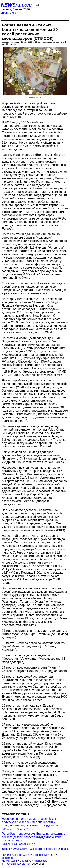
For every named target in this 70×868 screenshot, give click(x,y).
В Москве (25, 861)
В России (7, 829)
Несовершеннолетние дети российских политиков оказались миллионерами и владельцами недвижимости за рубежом (30, 822)
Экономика (9, 13)
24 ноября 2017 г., (25, 844)
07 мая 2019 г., (25, 829)
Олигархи (63, 849)
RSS (53, 855)
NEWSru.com (16, 5)
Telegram (7, 858)
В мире (6, 844)
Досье (17, 855)
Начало (6, 855)
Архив (27, 855)
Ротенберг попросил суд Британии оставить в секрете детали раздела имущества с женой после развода (34, 837)
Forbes (18, 103)
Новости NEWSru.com (18, 864)
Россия (51, 849)
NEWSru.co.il (10, 861)
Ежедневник (40, 855)
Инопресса (40, 861)
